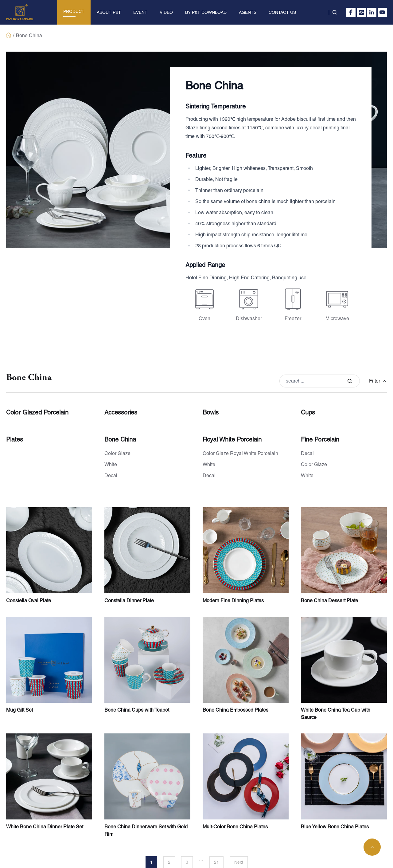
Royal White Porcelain (232, 439)
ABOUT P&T (109, 12)
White (111, 464)
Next (239, 862)
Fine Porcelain (320, 439)
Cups (308, 412)
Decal (111, 475)
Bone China (120, 439)
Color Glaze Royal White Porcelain (240, 453)
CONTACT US (282, 12)
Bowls (211, 412)
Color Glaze (117, 453)
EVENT (140, 12)
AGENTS (248, 12)
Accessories (121, 412)
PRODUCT (74, 11)
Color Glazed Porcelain (37, 412)
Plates (15, 439)
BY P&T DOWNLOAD (206, 12)
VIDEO (166, 12)
